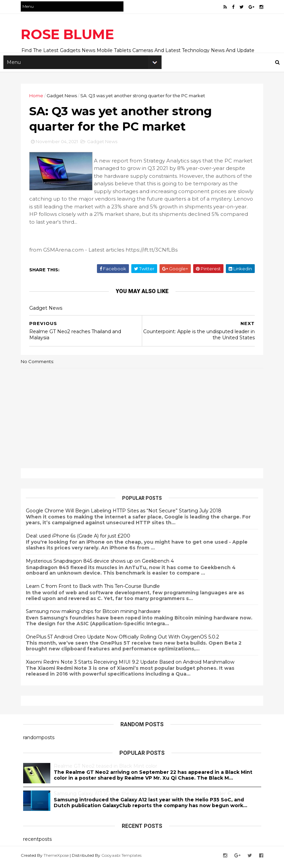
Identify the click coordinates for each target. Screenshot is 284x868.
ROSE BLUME (70, 34)
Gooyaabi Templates (124, 859)
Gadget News (64, 97)
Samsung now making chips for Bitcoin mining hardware (96, 615)
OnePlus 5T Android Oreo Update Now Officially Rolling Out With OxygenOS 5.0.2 (125, 641)
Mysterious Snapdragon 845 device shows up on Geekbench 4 (102, 565)
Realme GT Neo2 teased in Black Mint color (105, 770)
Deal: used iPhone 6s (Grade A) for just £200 (80, 540)
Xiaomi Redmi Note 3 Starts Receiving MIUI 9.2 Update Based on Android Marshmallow (132, 666)
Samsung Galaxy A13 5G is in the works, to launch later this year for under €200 (147, 797)
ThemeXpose (59, 859)
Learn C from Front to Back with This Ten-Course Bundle (95, 590)
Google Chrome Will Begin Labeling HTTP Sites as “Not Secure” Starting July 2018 (126, 514)
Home (39, 97)
